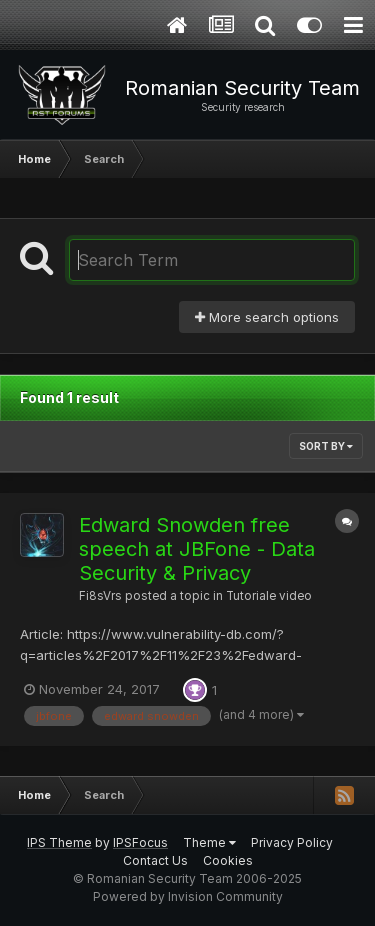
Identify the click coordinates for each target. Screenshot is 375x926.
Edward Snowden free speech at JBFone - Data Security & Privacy (197, 549)
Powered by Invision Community (188, 896)
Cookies (228, 860)
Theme (209, 842)
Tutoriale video (269, 596)
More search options (267, 317)
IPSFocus (140, 842)
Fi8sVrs (100, 596)
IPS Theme (59, 842)
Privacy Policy (292, 842)
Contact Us (155, 860)
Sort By (326, 446)
